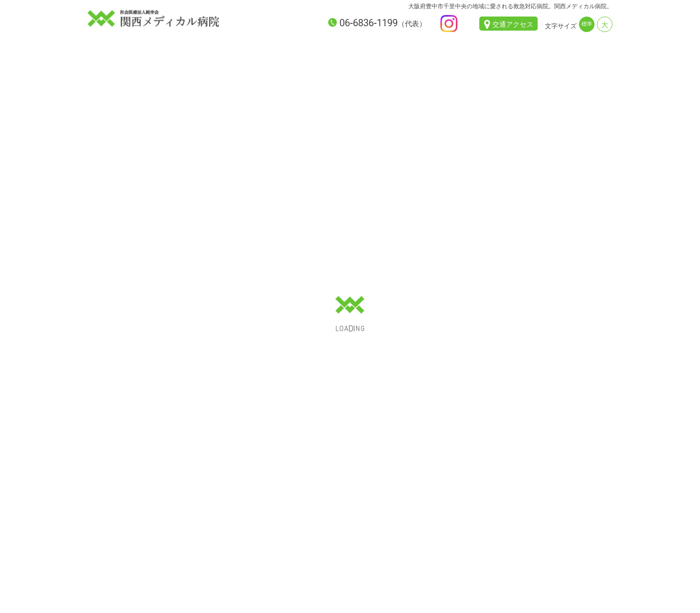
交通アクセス (513, 24)
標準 (587, 24)
